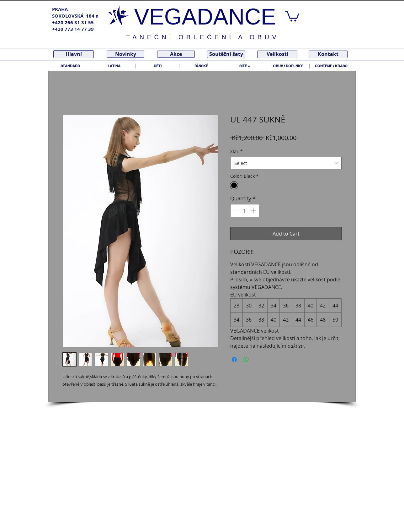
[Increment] (254, 211)
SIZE (237, 151)
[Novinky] (125, 54)
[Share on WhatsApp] (246, 360)
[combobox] (286, 163)
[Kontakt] (328, 54)
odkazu (296, 346)
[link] (292, 16)
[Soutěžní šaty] (226, 54)
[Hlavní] (74, 54)
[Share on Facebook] (234, 360)
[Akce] (176, 54)
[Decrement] (236, 211)
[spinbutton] (245, 211)
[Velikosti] (277, 54)
